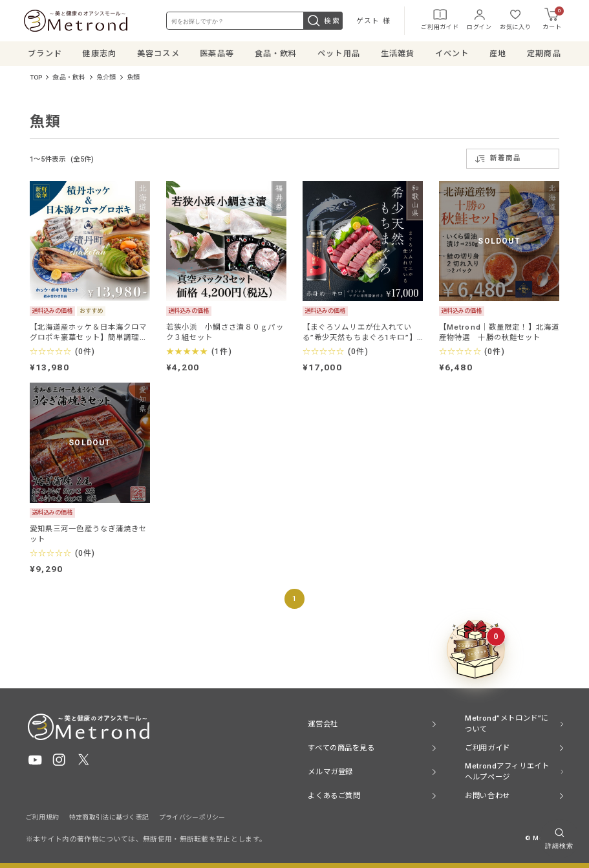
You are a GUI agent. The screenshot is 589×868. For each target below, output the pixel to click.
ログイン (478, 19)
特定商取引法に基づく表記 (109, 817)
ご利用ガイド (438, 19)
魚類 (133, 79)
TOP (36, 79)
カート (551, 19)
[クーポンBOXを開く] (476, 650)
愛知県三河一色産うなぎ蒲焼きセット (89, 535)
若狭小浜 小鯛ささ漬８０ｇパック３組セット (225, 333)
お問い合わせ (487, 796)
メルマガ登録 (330, 772)
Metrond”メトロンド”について (507, 724)
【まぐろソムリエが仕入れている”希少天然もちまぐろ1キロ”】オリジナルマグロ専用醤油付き (360, 333)
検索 (322, 21)
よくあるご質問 (334, 796)
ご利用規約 (43, 817)
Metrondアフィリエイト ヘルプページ (507, 771)
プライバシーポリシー (192, 817)
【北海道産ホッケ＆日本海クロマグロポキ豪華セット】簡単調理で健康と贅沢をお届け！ (89, 333)
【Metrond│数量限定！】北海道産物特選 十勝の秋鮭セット (499, 333)
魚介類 (106, 79)
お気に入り (514, 19)
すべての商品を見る (341, 748)
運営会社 (323, 724)
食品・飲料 (69, 79)
